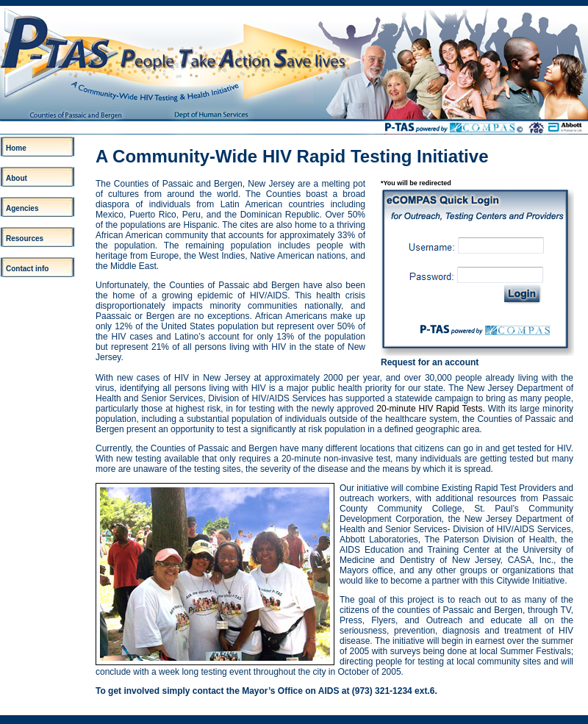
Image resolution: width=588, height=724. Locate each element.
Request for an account (430, 362)
